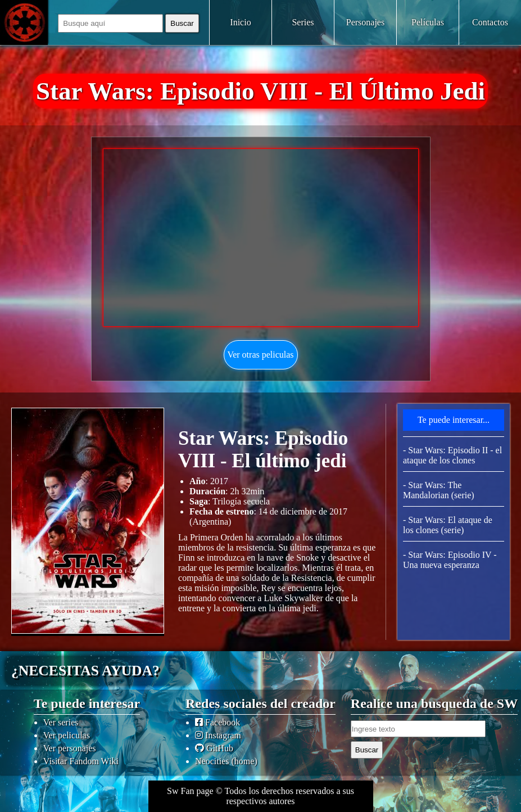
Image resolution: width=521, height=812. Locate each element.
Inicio (240, 22)
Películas (428, 22)
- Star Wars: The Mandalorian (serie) (439, 490)
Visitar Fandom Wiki (81, 761)
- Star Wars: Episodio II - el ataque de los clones (452, 455)
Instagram (218, 735)
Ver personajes (70, 748)
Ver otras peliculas (260, 355)
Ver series (61, 722)
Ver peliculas (67, 735)
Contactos (490, 22)
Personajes (365, 22)
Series (303, 22)
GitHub (214, 748)
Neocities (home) (226, 761)
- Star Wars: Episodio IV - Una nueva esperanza (450, 560)
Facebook (218, 722)
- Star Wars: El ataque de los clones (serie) (448, 525)
